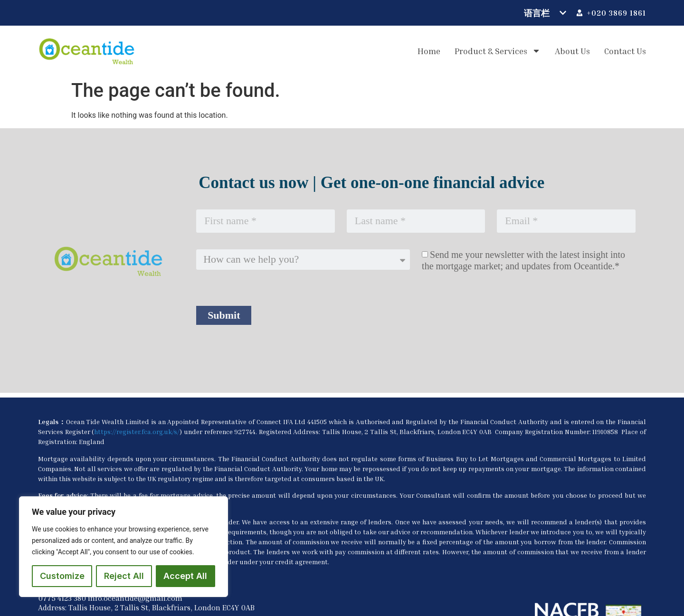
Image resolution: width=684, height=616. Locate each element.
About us (572, 51)
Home (429, 51)
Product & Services (498, 51)
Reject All (124, 576)
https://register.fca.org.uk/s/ (137, 431)
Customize (62, 576)
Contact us (625, 51)
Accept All (185, 576)
